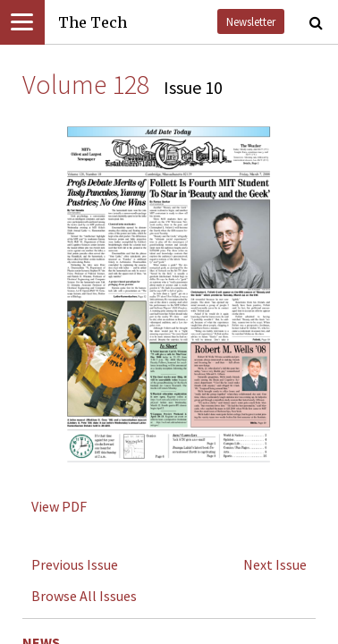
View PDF (59, 506)
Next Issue (275, 564)
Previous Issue (75, 564)
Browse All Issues (84, 596)
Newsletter (251, 21)
